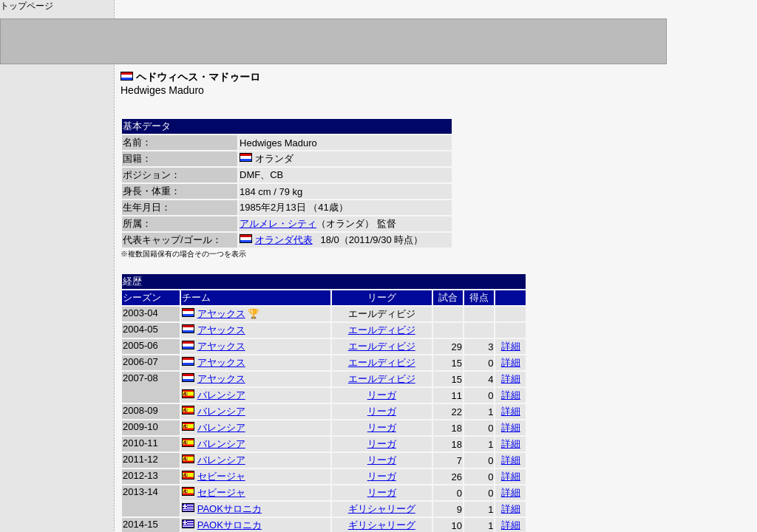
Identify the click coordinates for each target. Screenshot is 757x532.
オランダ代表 (284, 240)
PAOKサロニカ (230, 509)
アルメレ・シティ (278, 224)
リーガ (382, 395)
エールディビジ (382, 330)
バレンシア (221, 395)
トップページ (27, 6)
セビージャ (221, 476)
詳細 (511, 346)
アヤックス (221, 314)
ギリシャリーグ (382, 509)
